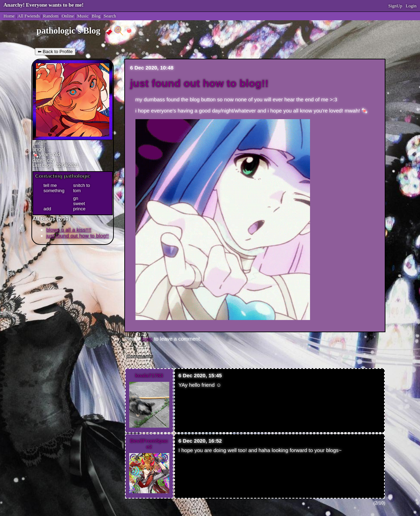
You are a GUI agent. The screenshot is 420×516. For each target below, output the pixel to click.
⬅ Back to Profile (55, 52)
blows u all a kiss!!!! (69, 230)
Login (411, 6)
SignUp (395, 6)
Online (68, 16)
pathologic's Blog (69, 31)
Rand (51, 16)
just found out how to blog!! (78, 236)
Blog (96, 16)
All (29, 16)
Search (110, 16)
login (147, 339)
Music (83, 16)
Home (9, 16)
